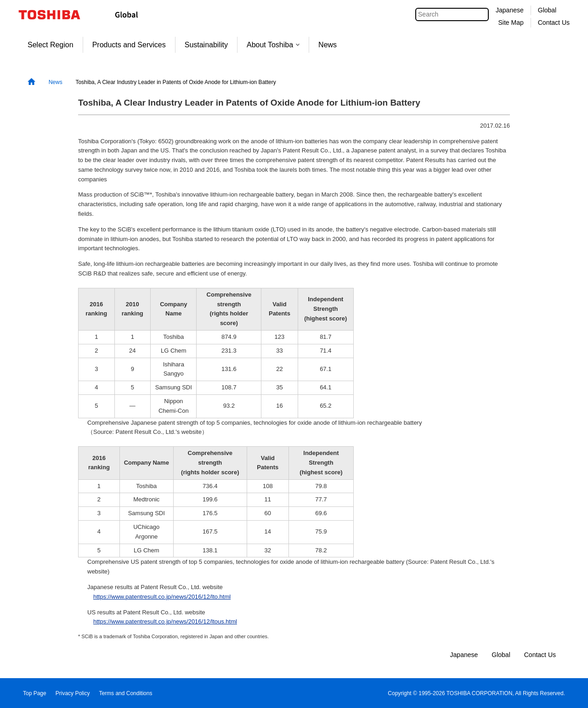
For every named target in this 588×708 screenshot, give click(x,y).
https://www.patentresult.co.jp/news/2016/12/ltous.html (165, 621)
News (328, 45)
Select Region (51, 45)
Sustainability (206, 45)
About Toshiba (273, 45)
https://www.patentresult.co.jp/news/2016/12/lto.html (162, 597)
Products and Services (129, 45)
